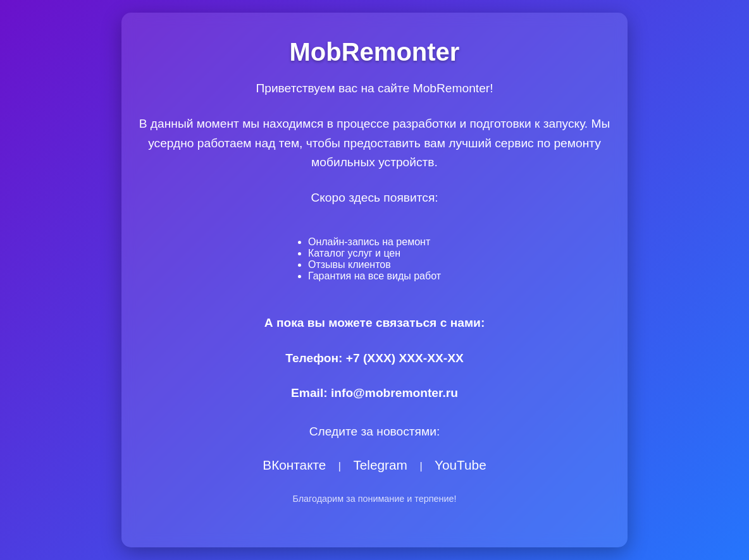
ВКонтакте (294, 465)
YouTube (461, 465)
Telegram (380, 465)
